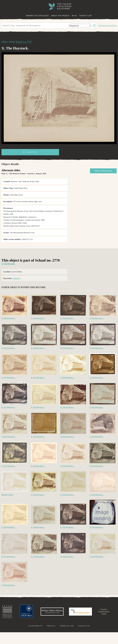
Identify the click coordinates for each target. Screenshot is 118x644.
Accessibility (35, 638)
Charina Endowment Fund (59, 625)
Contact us (84, 638)
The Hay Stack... (8, 495)
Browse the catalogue (37, 16)
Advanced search (107, 26)
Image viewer (30, 152)
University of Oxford (37, 612)
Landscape (16, 278)
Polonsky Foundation (94, 612)
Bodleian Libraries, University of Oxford (17, 612)
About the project (60, 16)
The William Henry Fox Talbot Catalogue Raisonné (59, 6)
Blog (74, 16)
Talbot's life (86, 16)
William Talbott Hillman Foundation (63, 612)
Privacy (51, 638)
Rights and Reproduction (103, 171)
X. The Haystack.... (9, 318)
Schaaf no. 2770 (23, 42)
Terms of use (67, 638)
